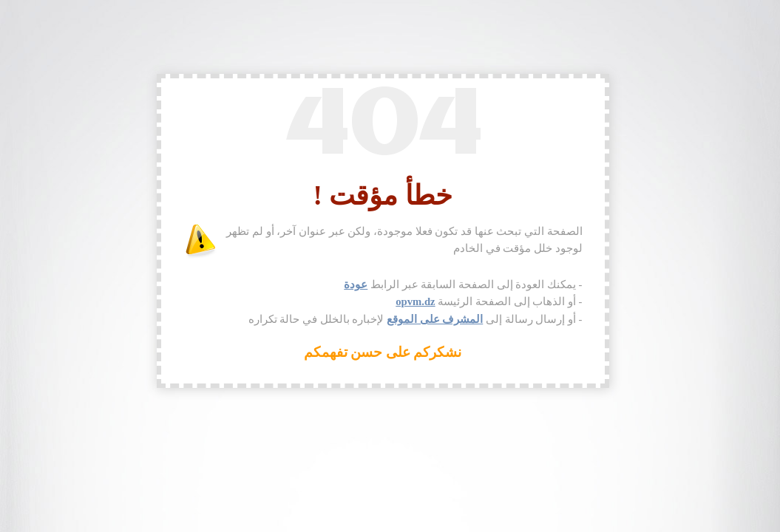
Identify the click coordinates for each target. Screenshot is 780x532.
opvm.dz (415, 301)
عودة (356, 284)
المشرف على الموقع (435, 319)
